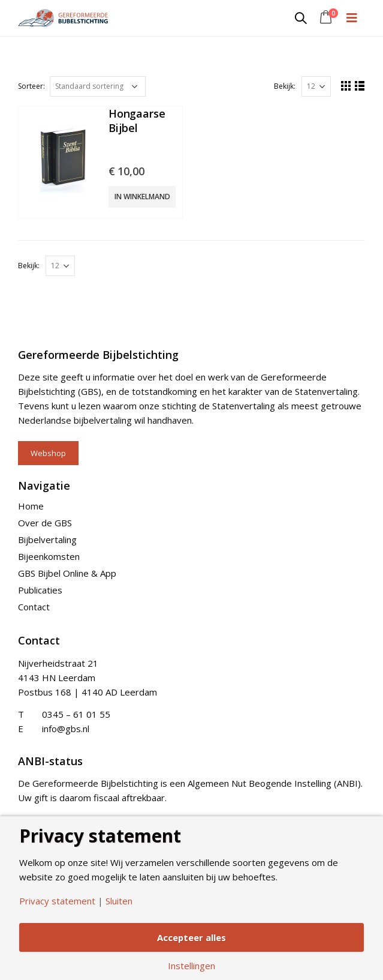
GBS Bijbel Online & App (67, 573)
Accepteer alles (192, 937)
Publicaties (40, 590)
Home (31, 506)
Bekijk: (284, 86)
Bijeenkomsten (49, 556)
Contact (34, 607)
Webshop (48, 453)
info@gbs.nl (66, 729)
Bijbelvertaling (47, 540)
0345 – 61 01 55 (76, 714)
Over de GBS (45, 523)
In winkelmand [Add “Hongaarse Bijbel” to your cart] (142, 197)
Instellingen (191, 966)
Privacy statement (57, 900)
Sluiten (119, 900)
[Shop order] (98, 86)
